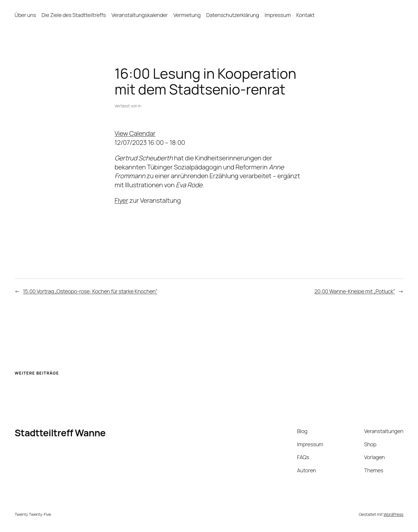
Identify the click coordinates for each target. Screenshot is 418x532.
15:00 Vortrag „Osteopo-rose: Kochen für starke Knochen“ (90, 291)
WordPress (393, 514)
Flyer (122, 200)
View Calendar (135, 133)
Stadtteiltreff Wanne (60, 433)
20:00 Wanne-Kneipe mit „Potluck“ (355, 291)
